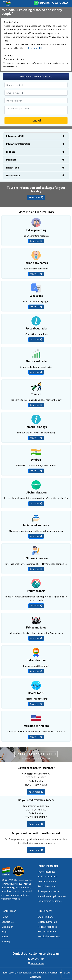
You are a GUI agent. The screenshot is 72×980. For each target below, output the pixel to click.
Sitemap (6, 941)
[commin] (36, 110)
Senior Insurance (46, 886)
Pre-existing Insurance (50, 901)
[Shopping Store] (36, 754)
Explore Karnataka (47, 922)
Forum (5, 936)
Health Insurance (47, 881)
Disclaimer (7, 927)
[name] (36, 85)
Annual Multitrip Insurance (52, 896)
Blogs (5, 931)
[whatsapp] (42, 3)
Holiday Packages (47, 927)
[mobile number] (36, 101)
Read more (35, 48)
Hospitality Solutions (49, 936)
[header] (4, 1)
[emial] (36, 93)
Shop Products (45, 917)
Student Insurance (47, 876)
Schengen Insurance (48, 891)
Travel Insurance (46, 872)
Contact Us (8, 922)
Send (36, 120)
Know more (36, 197)
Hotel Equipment (47, 931)
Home (5, 917)
